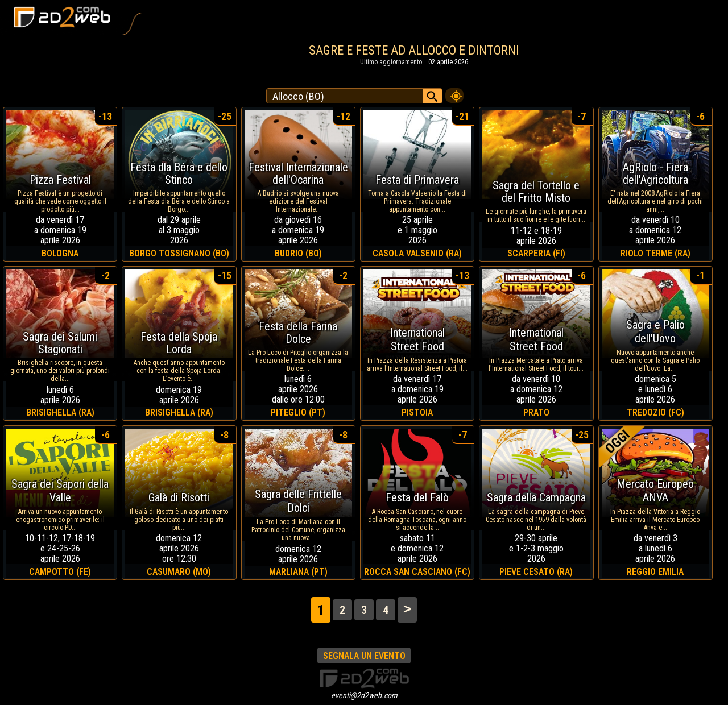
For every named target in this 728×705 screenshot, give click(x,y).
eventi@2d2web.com (364, 695)
